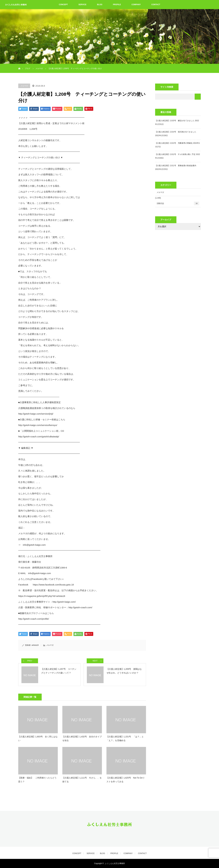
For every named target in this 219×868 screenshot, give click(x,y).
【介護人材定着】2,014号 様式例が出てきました (176, 132)
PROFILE (117, 5)
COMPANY (136, 5)
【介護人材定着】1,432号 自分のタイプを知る (82, 738)
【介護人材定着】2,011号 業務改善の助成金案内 (176, 166)
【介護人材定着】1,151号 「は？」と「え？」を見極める (125, 738)
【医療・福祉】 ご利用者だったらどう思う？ (37, 780)
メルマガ (24, 86)
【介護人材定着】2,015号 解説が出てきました (175, 121)
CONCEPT (63, 5)
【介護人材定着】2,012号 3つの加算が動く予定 (175, 154)
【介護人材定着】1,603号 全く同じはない (38, 738)
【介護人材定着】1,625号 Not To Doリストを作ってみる (126, 780)
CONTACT (156, 5)
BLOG (100, 5)
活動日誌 (178, 203)
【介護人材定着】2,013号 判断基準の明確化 (174, 143)
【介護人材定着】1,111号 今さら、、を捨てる (82, 780)
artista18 (35, 645)
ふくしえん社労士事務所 (115, 863)
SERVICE (82, 5)
